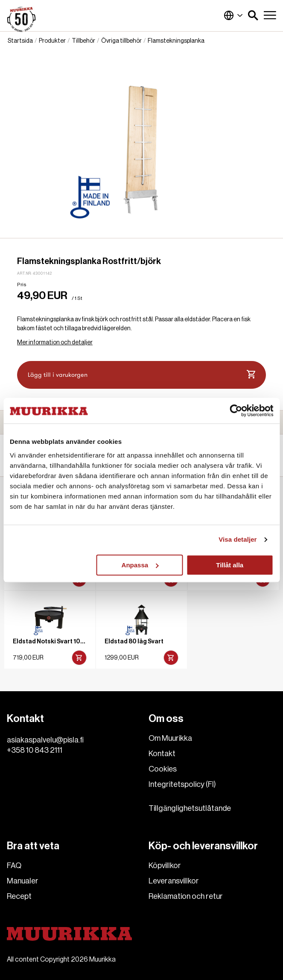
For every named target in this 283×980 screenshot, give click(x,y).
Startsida (20, 41)
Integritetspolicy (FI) (182, 784)
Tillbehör (83, 41)
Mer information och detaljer (55, 343)
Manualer (23, 881)
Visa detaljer (238, 539)
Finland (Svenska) (233, 15)
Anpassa (140, 565)
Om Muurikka (170, 738)
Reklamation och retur (186, 896)
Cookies (163, 769)
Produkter (52, 41)
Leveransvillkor (174, 881)
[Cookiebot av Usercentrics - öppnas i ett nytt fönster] (236, 411)
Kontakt (162, 754)
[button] (253, 15)
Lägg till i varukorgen (141, 375)
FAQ (14, 866)
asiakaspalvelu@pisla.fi (45, 740)
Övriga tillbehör (121, 41)
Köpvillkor (165, 866)
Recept (19, 896)
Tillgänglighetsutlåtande (190, 808)
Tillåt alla (230, 565)
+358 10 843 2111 (35, 750)
